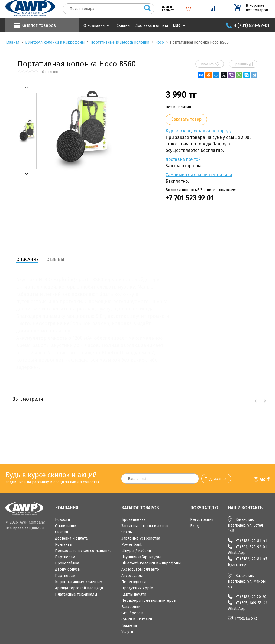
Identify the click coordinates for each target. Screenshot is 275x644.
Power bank (132, 545)
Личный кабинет (166, 9)
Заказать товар (186, 119)
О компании (94, 26)
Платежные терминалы (76, 594)
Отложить (210, 64)
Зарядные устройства (141, 538)
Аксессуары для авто (140, 569)
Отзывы (55, 259)
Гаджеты (129, 625)
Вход (195, 526)
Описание (27, 259)
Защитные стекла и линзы (145, 526)
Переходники (134, 582)
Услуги (127, 632)
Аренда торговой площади (79, 588)
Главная (12, 42)
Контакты (64, 545)
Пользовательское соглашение (83, 551)
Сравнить (243, 64)
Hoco (160, 42)
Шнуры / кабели (136, 551)
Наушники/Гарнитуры (141, 557)
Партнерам (65, 557)
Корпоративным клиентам (79, 582)
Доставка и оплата (152, 26)
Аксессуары (132, 576)
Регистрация (202, 520)
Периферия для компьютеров (149, 601)
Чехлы (127, 532)
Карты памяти (134, 594)
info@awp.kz (247, 618)
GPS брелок (132, 613)
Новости (62, 520)
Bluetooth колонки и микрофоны (55, 42)
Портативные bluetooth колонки (120, 42)
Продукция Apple (137, 588)
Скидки (123, 26)
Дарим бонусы (68, 569)
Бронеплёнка (67, 563)
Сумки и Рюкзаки (137, 619)
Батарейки (131, 607)
